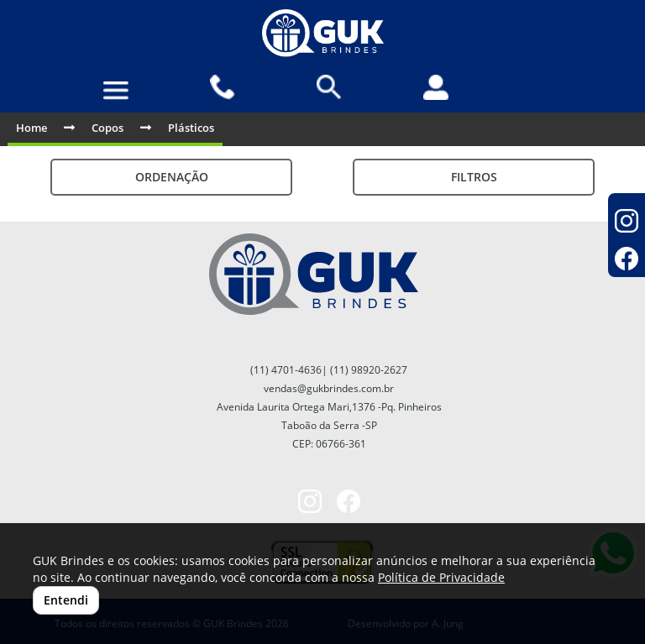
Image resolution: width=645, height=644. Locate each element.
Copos (107, 128)
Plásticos (191, 128)
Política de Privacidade (441, 577)
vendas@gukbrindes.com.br (329, 388)
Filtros (474, 177)
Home (31, 128)
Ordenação (172, 177)
